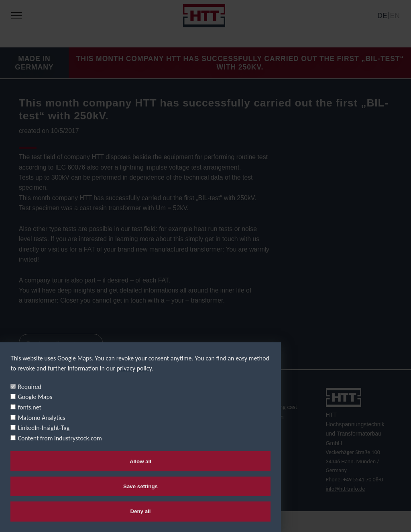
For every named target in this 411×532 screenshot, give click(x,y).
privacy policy (134, 367)
